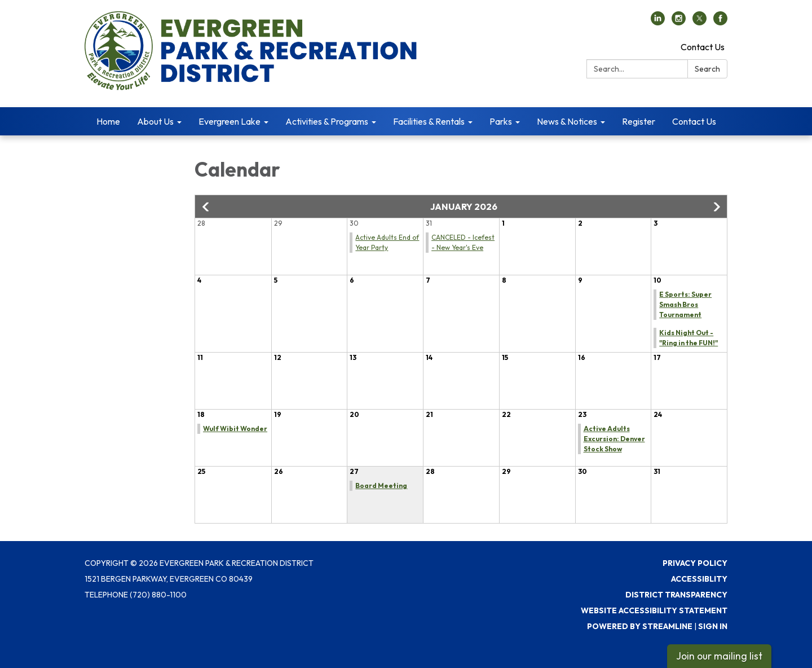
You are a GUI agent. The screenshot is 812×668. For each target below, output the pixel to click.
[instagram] (679, 22)
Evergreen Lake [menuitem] (230, 121)
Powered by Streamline (640, 626)
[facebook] (720, 22)
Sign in (713, 626)
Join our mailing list (719, 656)
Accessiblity (699, 579)
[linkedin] (658, 22)
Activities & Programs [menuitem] (327, 121)
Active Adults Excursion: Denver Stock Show (614, 439)
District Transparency (676, 595)
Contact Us (703, 47)
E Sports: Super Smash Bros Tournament (685, 304)
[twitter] (700, 22)
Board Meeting (381, 485)
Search (707, 69)
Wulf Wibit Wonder (235, 429)
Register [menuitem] (639, 121)
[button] (206, 207)
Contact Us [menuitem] (694, 121)
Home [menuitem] (108, 121)
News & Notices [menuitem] (567, 121)
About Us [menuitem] (155, 121)
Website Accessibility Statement (654, 610)
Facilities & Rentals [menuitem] (429, 121)
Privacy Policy (695, 563)
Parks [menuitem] (501, 121)
